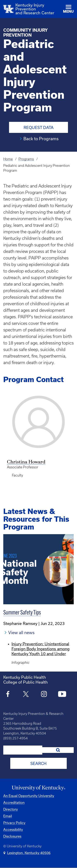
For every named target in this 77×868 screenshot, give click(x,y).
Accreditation (14, 802)
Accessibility (13, 829)
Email (8, 816)
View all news (21, 632)
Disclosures (12, 836)
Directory (11, 809)
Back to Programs (41, 139)
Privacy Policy (14, 823)
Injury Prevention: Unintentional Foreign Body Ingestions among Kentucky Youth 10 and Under (41, 649)
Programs (26, 159)
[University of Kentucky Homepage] (38, 788)
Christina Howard (26, 462)
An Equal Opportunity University (29, 796)
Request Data (39, 127)
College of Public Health (25, 682)
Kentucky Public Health (25, 677)
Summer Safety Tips (22, 613)
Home (8, 159)
